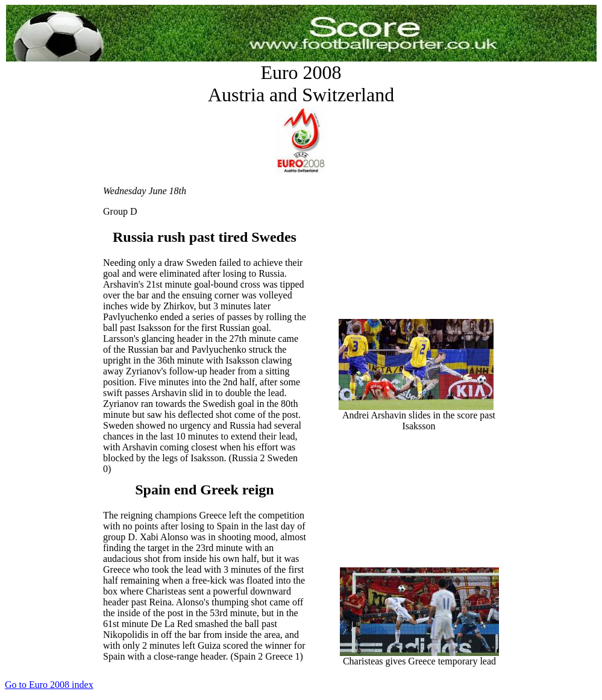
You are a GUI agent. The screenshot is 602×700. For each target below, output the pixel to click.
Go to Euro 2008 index (49, 685)
